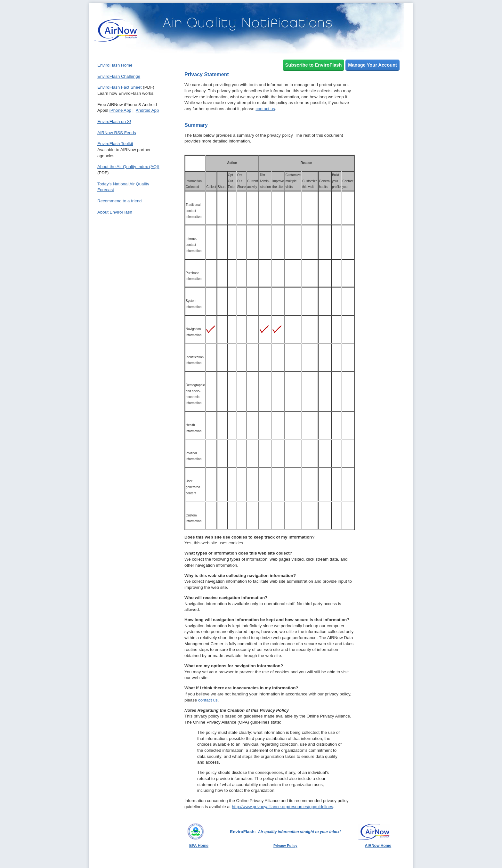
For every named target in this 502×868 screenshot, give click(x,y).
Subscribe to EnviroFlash (314, 65)
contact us (265, 109)
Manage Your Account (372, 65)
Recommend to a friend (120, 201)
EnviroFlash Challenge (119, 76)
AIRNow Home (378, 846)
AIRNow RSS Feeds (117, 133)
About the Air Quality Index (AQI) (128, 167)
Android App (147, 110)
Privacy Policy (285, 846)
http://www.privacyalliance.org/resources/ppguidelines (282, 807)
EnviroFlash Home (115, 65)
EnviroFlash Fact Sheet (120, 87)
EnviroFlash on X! (114, 122)
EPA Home (199, 846)
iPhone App (120, 110)
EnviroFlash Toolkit (115, 144)
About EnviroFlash (115, 212)
